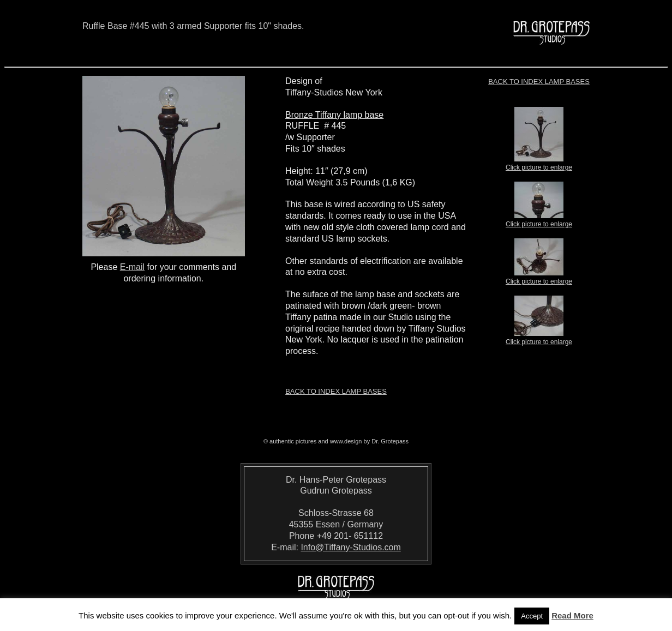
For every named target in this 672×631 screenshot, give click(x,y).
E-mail (132, 267)
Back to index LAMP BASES (539, 82)
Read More (572, 615)
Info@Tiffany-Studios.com (350, 547)
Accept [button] (532, 616)
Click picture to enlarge (539, 164)
